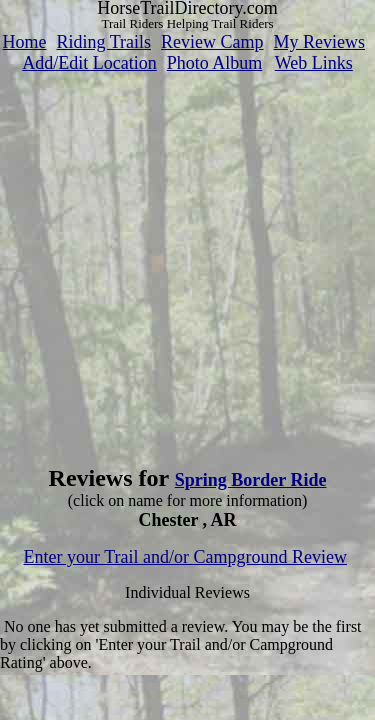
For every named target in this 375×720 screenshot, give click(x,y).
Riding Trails (103, 42)
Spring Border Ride (251, 480)
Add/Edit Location (89, 63)
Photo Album (215, 63)
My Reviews (320, 42)
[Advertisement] (187, 261)
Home (24, 42)
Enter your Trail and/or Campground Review (185, 557)
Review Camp (212, 42)
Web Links (314, 63)
